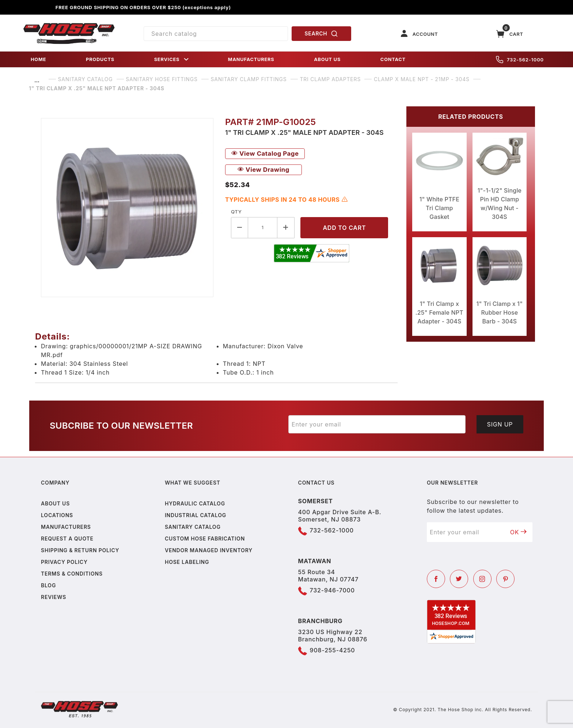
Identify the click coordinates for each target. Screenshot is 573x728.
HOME (38, 59)
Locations (57, 515)
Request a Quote (67, 539)
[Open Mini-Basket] (510, 34)
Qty (236, 212)
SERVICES (172, 59)
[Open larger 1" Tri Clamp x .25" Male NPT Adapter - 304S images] (127, 208)
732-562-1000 (520, 60)
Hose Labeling (187, 562)
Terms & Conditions (72, 574)
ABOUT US (327, 59)
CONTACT (393, 59)
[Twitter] (459, 579)
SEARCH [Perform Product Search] (322, 34)
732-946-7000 (332, 590)
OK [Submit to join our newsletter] (519, 532)
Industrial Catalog (196, 515)
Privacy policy (64, 562)
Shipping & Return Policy (80, 550)
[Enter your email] (377, 424)
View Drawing (263, 170)
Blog (48, 585)
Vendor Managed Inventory (209, 550)
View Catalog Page (265, 153)
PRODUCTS (100, 59)
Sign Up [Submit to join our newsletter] (500, 424)
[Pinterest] (505, 579)
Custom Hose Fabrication (205, 539)
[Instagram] (482, 579)
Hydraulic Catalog (195, 503)
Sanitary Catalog (193, 527)
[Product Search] (216, 34)
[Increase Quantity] (286, 227)
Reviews (54, 597)
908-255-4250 (333, 650)
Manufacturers (66, 527)
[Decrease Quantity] (240, 227)
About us (55, 503)
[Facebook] (436, 579)
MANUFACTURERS (251, 59)
